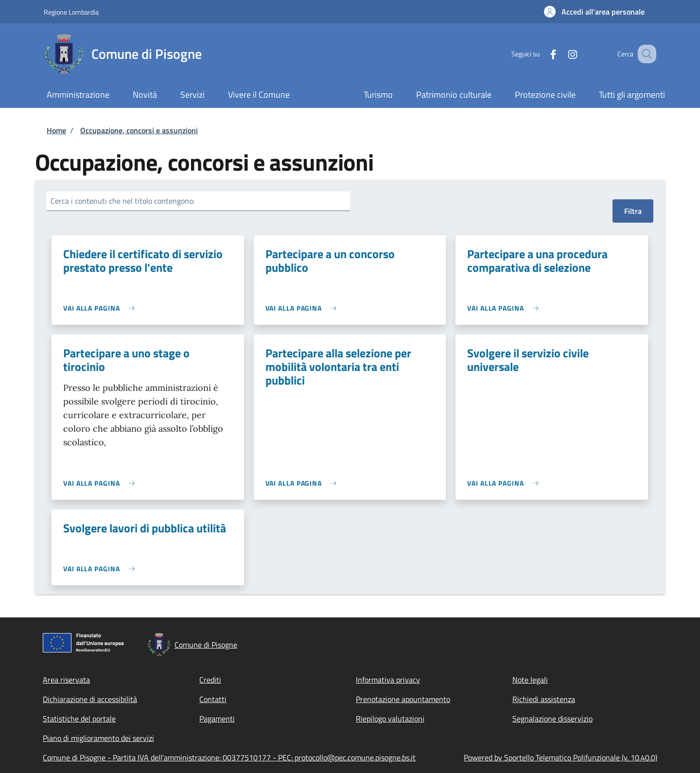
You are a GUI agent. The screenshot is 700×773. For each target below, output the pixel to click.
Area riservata (66, 680)
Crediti (210, 680)
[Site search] (645, 54)
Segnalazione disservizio (552, 719)
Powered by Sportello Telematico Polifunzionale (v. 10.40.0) (560, 757)
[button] (594, 12)
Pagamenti (217, 719)
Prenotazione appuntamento (403, 699)
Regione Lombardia (71, 12)
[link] (101, 308)
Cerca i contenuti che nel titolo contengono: (122, 201)
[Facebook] (541, 54)
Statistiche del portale (79, 719)
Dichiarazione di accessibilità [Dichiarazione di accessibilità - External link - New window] (90, 699)
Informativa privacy (388, 680)
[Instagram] (560, 54)
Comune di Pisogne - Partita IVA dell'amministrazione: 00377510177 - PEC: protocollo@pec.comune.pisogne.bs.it (229, 757)
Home (56, 130)
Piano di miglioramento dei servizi (98, 738)
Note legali (530, 680)
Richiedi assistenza (544, 699)
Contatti (213, 699)
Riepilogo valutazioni (390, 719)
